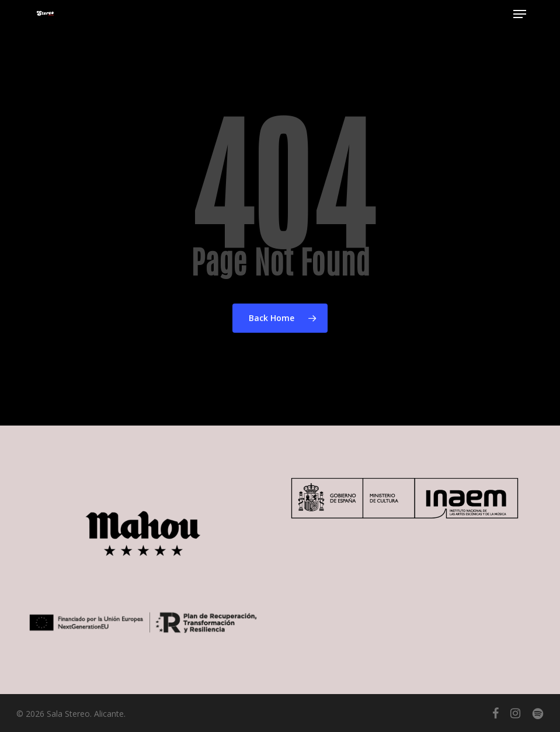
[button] (520, 14)
